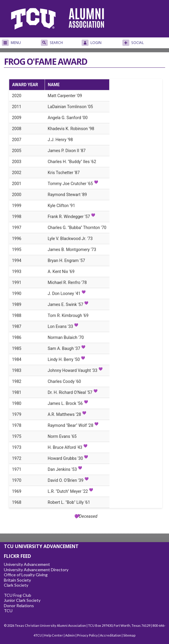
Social (137, 43)
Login (96, 43)
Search (56, 43)
